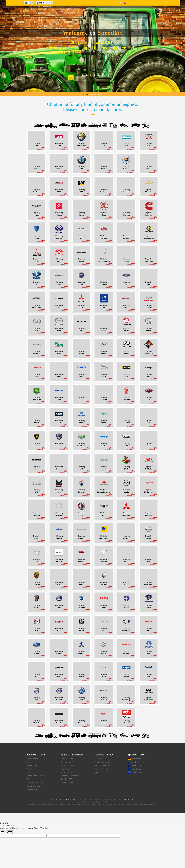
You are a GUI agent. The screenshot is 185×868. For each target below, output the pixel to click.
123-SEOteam (127, 799)
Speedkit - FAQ (67, 779)
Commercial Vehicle (35, 782)
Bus (29, 772)
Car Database (33, 759)
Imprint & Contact (101, 769)
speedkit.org (136, 765)
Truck (29, 769)
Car (28, 762)
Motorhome (32, 765)
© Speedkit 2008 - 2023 (63, 799)
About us (98, 759)
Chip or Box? (66, 769)
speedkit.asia (137, 772)
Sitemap (98, 772)
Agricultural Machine (35, 786)
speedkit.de (137, 759)
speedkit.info (136, 762)
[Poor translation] (9, 832)
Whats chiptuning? (68, 765)
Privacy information (102, 762)
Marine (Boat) (32, 789)
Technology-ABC (67, 762)
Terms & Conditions (102, 765)
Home (86, 94)
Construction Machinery (37, 776)
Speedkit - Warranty (69, 782)
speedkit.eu (136, 769)
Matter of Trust (67, 759)
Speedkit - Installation (69, 776)
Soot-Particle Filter (68, 772)
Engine (30, 779)
